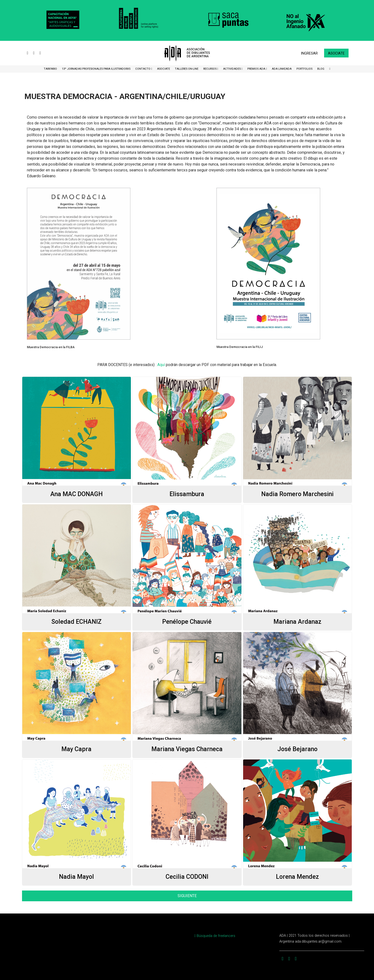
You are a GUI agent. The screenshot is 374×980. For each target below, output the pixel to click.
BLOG (321, 69)
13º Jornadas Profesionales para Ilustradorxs (96, 69)
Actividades (232, 69)
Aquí (161, 365)
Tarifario (50, 69)
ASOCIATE (164, 69)
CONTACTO (143, 69)
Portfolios (304, 69)
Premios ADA (257, 69)
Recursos (210, 69)
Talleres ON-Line (187, 69)
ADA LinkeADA (282, 69)
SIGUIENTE (187, 896)
